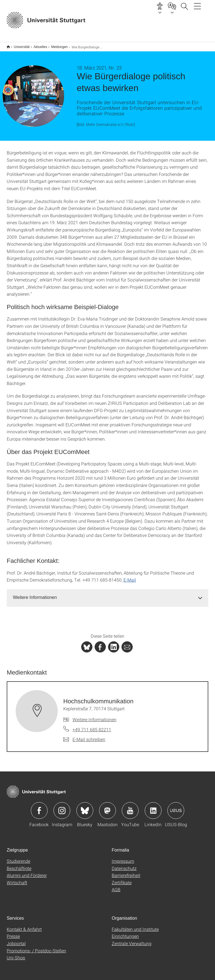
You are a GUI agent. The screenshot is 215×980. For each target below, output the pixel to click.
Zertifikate (122, 879)
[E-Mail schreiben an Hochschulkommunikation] (84, 736)
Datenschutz (124, 865)
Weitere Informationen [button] (35, 594)
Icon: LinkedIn (153, 807)
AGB (116, 886)
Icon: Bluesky (85, 807)
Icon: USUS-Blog (176, 807)
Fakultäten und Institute (135, 925)
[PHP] (100, 643)
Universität (19, 45)
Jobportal (16, 940)
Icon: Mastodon (107, 807)
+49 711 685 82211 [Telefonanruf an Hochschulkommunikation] (92, 726)
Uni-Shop (16, 954)
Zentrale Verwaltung (132, 940)
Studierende (18, 857)
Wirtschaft (17, 879)
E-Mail (130, 576)
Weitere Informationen (94, 716)
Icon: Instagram (62, 807)
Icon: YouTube (130, 807)
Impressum (123, 857)
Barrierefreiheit (126, 872)
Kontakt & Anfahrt (24, 925)
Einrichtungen (125, 932)
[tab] (107, 594)
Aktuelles (37, 45)
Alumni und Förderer (27, 872)
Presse (13, 932)
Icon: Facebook (39, 807)
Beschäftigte (19, 865)
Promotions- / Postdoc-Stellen (36, 947)
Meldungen (56, 45)
